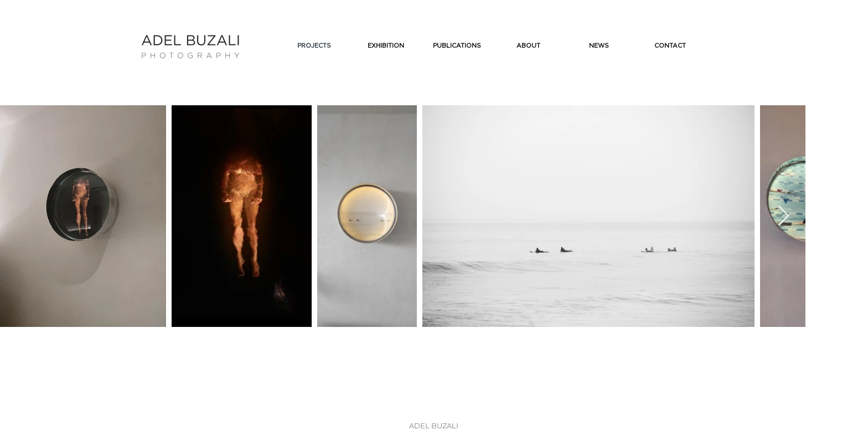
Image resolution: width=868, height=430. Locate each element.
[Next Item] (784, 216)
